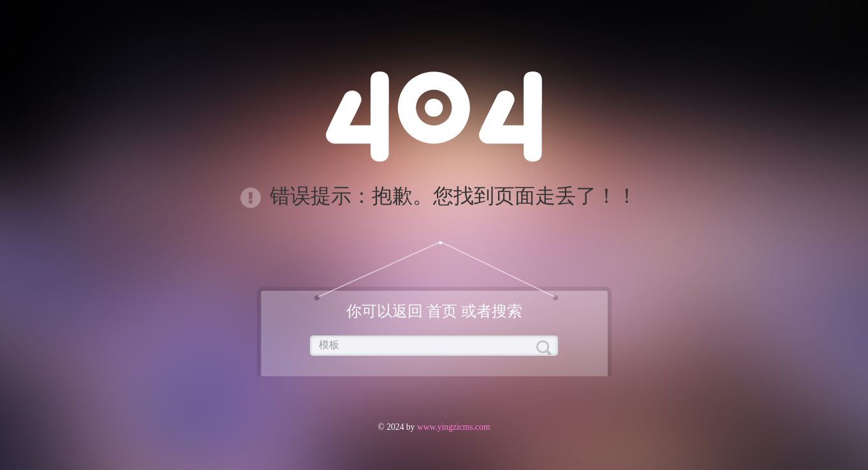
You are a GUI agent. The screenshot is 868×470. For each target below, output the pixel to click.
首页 (442, 311)
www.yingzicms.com (452, 427)
